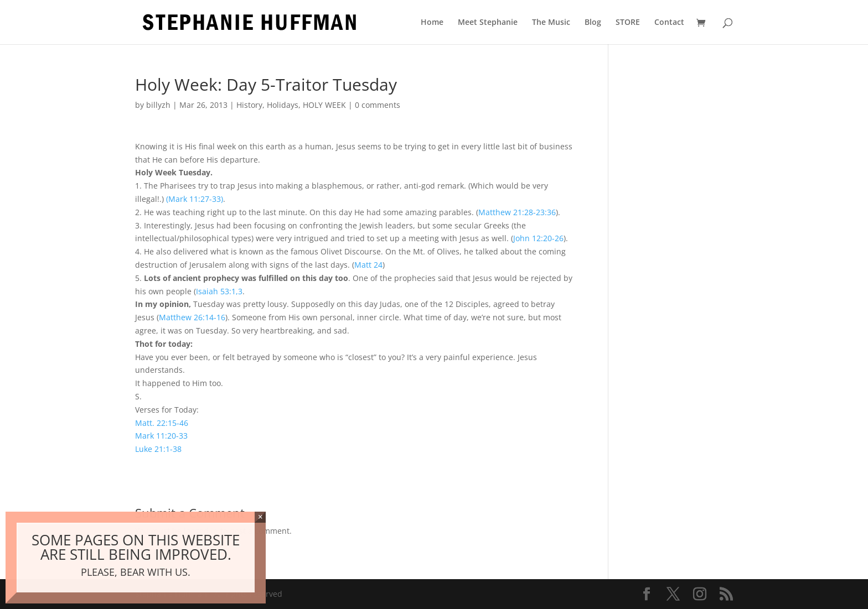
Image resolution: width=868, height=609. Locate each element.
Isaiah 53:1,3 (219, 291)
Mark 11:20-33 (161, 436)
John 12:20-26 (538, 238)
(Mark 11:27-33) (195, 199)
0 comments (378, 105)
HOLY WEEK (324, 105)
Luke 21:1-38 (158, 449)
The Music (551, 23)
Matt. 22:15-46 (162, 423)
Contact (669, 23)
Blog (593, 23)
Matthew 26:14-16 (192, 317)
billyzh (158, 105)
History (249, 105)
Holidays (283, 105)
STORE (628, 23)
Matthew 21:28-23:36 (517, 212)
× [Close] (260, 517)
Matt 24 (368, 265)
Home (432, 23)
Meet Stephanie (488, 23)
